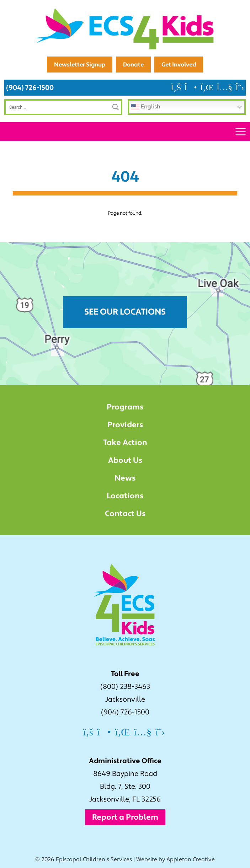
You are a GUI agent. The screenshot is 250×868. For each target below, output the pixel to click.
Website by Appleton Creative (175, 859)
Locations (125, 496)
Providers (125, 425)
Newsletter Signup (80, 65)
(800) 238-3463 (125, 687)
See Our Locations (125, 312)
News (125, 478)
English (146, 107)
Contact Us (125, 514)
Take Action (125, 443)
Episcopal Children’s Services (94, 859)
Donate (133, 65)
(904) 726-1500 (30, 88)
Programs (125, 407)
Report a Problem (125, 817)
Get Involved (179, 65)
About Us (125, 460)
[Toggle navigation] (241, 132)
